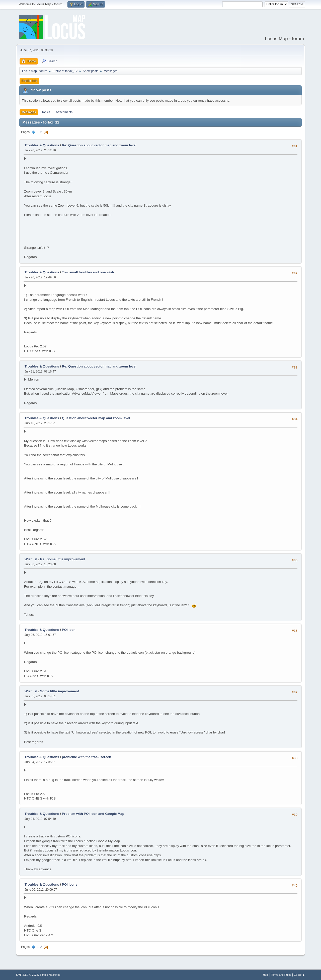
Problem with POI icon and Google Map (93, 814)
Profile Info (29, 81)
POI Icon (69, 630)
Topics (46, 112)
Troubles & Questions (42, 145)
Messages (29, 112)
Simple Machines (50, 975)
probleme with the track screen (87, 757)
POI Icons (70, 884)
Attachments (64, 112)
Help (266, 975)
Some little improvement (60, 691)
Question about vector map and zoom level (96, 418)
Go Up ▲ (299, 975)
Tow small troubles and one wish (88, 272)
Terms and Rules (281, 975)
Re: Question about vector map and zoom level (99, 145)
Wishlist (31, 559)
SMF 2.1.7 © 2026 (27, 975)
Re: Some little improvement (63, 559)
